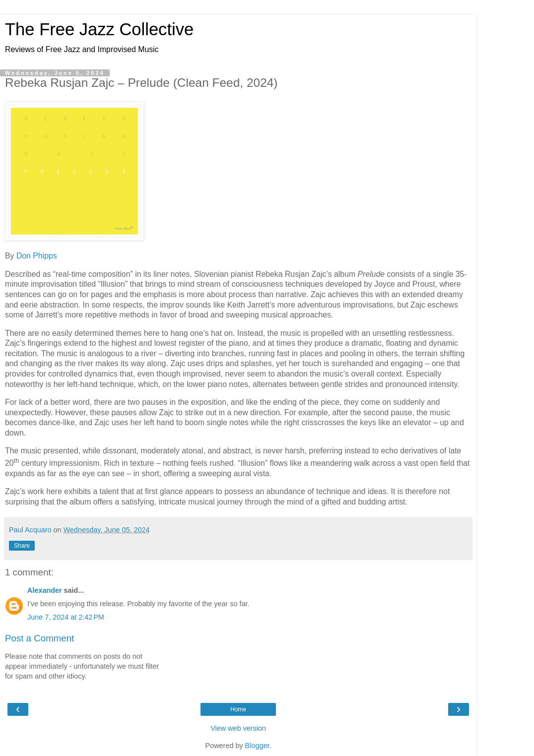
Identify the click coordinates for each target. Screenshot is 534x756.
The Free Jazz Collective (99, 29)
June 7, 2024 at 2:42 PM (66, 617)
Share (22, 546)
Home (238, 709)
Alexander (45, 590)
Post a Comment (39, 638)
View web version (238, 728)
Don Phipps (37, 256)
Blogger (257, 746)
